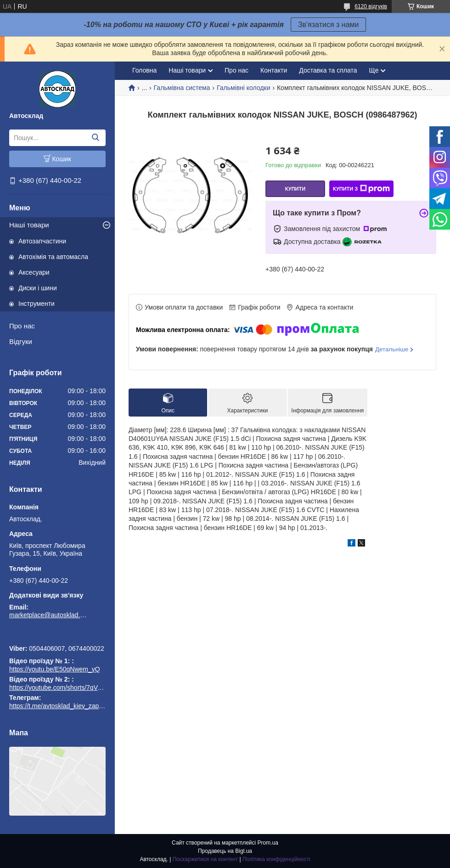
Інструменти (37, 304)
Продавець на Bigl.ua (225, 851)
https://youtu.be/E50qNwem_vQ (55, 669)
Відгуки (21, 341)
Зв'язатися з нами (329, 25)
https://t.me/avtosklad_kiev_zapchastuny (57, 636)
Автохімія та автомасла (53, 257)
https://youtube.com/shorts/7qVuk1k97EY (68, 688)
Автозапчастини (42, 241)
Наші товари (29, 225)
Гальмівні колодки (244, 88)
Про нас (22, 326)
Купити (295, 189)
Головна (144, 70)
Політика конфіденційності (276, 859)
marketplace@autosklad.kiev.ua (48, 615)
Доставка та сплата (328, 70)
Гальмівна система (182, 88)
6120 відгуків (371, 6)
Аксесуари (34, 272)
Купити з (361, 189)
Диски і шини (38, 288)
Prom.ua (268, 843)
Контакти (274, 70)
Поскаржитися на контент (205, 859)
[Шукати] (95, 138)
